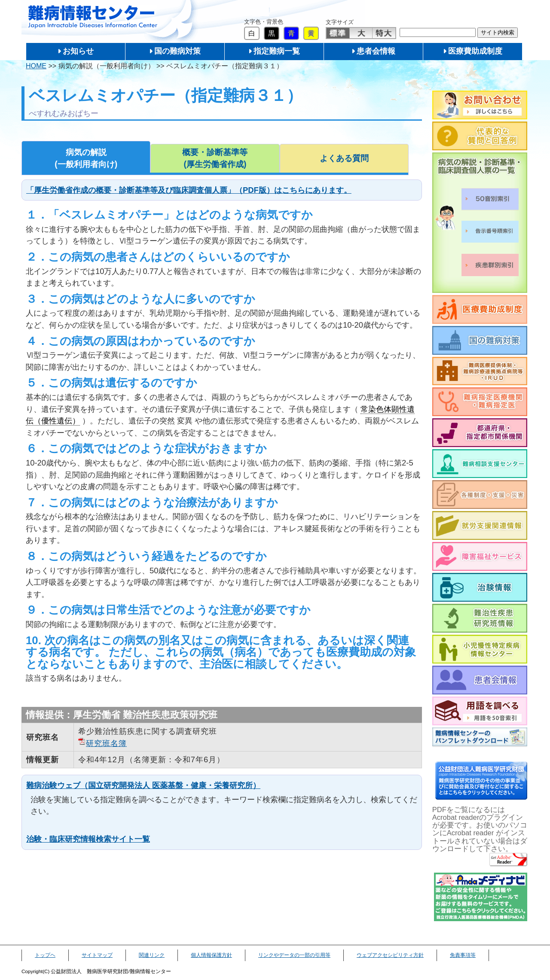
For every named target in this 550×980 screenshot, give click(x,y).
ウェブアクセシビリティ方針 (390, 955)
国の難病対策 (177, 51)
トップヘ (45, 955)
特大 (384, 33)
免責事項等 (463, 955)
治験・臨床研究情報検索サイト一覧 (88, 839)
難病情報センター (93, 17)
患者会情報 (376, 51)
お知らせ (78, 51)
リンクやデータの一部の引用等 (294, 955)
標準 (338, 33)
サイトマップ (97, 955)
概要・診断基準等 (215, 159)
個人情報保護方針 (211, 955)
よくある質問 (344, 158)
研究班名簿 (106, 743)
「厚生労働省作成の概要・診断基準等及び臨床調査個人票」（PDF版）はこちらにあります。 (189, 190)
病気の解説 (86, 159)
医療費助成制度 (475, 51)
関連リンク (152, 955)
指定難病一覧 (277, 51)
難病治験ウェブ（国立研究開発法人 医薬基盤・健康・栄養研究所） (143, 785)
